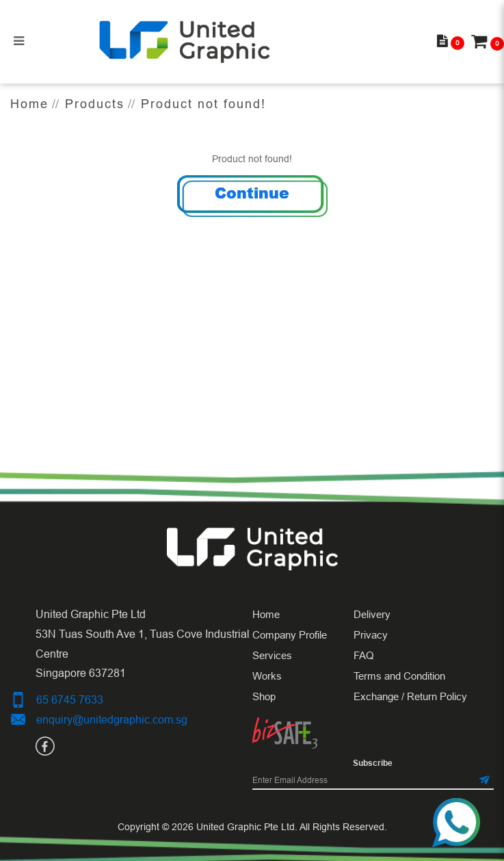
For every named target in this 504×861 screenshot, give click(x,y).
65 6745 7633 (70, 699)
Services (272, 655)
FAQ (364, 655)
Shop (264, 696)
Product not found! (203, 104)
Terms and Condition (399, 676)
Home (29, 104)
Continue (252, 193)
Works (267, 676)
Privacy (371, 635)
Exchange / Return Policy (410, 696)
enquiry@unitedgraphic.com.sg (112, 719)
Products (95, 104)
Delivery (372, 614)
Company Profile (290, 635)
